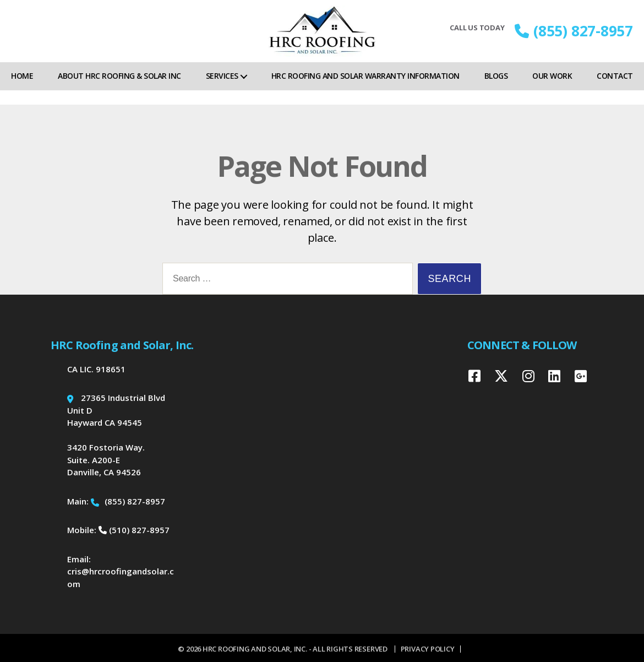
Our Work (552, 90)
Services (222, 90)
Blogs (496, 90)
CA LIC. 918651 (96, 369)
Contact (615, 90)
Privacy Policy (428, 649)
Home (22, 90)
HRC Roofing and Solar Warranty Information (365, 90)
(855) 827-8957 (574, 38)
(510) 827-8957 (134, 530)
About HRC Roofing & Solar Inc (119, 90)
